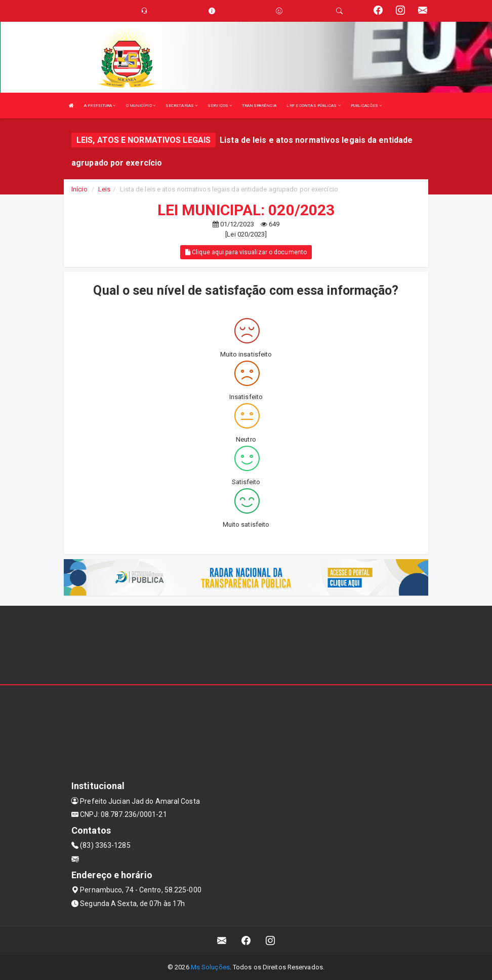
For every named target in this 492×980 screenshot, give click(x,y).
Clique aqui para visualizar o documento (246, 252)
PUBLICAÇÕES (366, 106)
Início (79, 189)
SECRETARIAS (181, 106)
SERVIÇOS (220, 106)
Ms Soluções (210, 967)
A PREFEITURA (100, 106)
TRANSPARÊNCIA (259, 106)
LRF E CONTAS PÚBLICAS (313, 106)
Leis (104, 189)
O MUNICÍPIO (141, 106)
